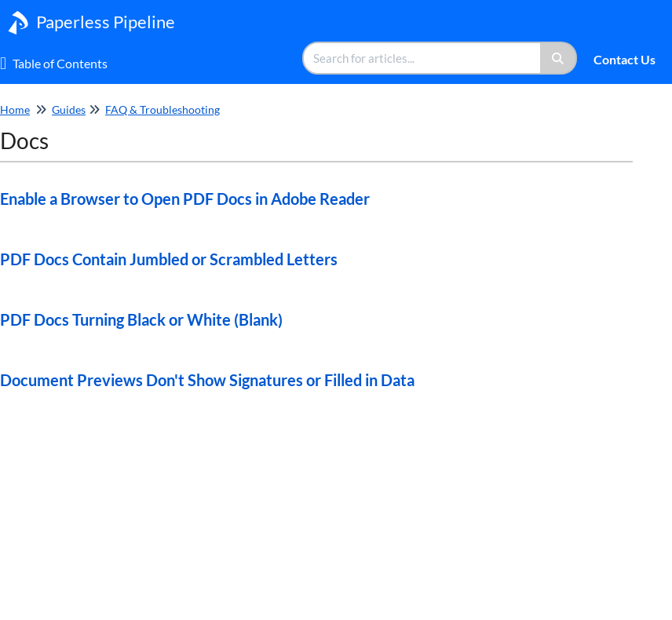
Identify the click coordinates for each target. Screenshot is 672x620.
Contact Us (625, 59)
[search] (422, 58)
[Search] (559, 58)
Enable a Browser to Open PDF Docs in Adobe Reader (185, 199)
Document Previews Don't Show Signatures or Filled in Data (207, 380)
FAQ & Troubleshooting (163, 109)
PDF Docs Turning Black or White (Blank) (141, 319)
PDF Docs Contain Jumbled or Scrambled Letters (169, 259)
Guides (69, 109)
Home (15, 109)
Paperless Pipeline (106, 22)
